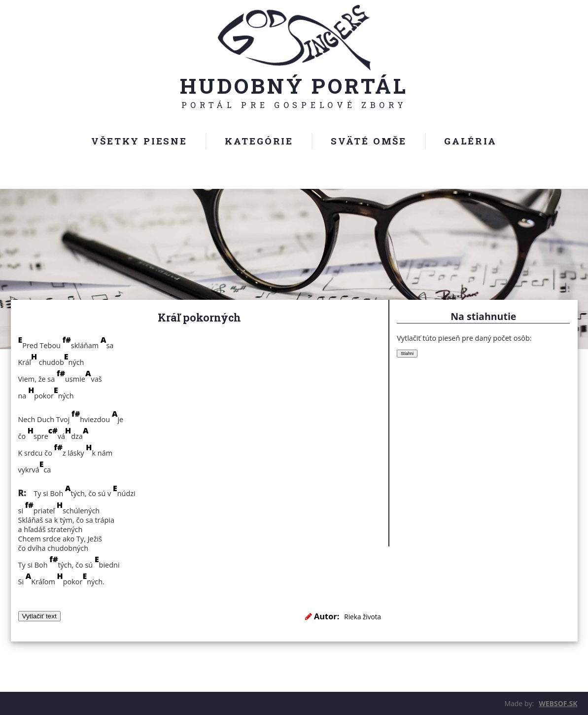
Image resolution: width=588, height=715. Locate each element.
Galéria (470, 141)
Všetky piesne (139, 141)
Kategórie (259, 141)
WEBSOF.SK (558, 703)
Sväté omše (369, 141)
